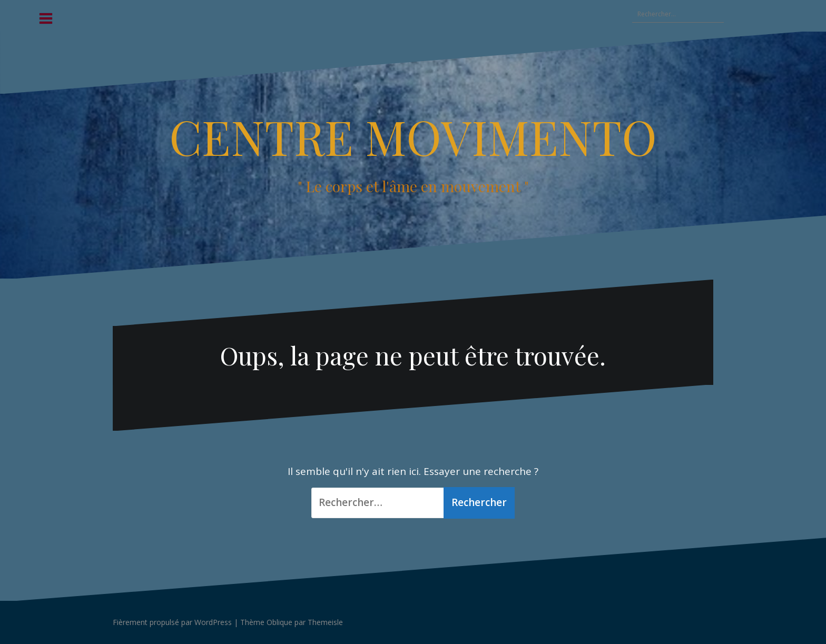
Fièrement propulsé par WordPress (172, 622)
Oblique (279, 622)
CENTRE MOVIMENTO (413, 136)
